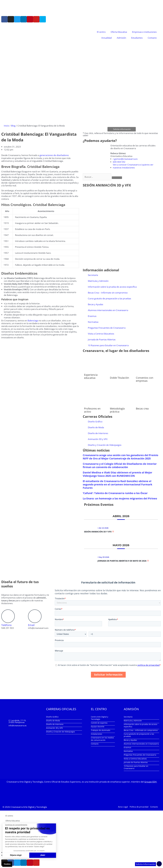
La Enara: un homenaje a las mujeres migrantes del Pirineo (120, 499)
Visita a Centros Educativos (101, 334)
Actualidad (107, 38)
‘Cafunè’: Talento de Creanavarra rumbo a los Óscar (115, 493)
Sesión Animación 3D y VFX (98, 532)
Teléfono (6, 625)
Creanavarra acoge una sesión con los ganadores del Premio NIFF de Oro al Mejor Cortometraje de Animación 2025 (120, 457)
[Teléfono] (8, 616)
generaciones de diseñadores (54, 155)
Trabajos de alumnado (101, 731)
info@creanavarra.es (18, 726)
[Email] (35, 616)
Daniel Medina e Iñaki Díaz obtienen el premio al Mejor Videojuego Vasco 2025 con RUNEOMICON (117, 474)
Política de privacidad (139, 807)
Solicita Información (145, 864)
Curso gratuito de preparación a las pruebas (109, 299)
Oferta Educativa (119, 32)
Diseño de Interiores (98, 433)
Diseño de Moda (96, 428)
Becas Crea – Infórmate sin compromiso (108, 293)
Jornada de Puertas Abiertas (102, 340)
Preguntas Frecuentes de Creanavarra (107, 328)
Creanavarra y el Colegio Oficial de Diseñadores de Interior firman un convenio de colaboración (120, 466)
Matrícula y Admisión (98, 281)
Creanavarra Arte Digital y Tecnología (29, 807)
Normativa (93, 322)
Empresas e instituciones (144, 32)
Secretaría (93, 275)
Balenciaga (33, 321)
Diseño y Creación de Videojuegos (105, 445)
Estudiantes (137, 38)
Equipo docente (98, 727)
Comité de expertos (99, 723)
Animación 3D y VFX (98, 439)
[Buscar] (117, 178)
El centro (101, 32)
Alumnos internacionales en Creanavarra (108, 310)
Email (31, 625)
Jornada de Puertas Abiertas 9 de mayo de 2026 (122, 561)
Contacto (152, 38)
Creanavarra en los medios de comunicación (102, 739)
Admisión (121, 38)
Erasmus (92, 316)
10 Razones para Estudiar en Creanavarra (108, 346)
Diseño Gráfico (95, 422)
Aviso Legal (123, 807)
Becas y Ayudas (96, 305)
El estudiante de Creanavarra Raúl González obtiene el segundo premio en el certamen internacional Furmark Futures (117, 485)
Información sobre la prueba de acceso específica (112, 287)
